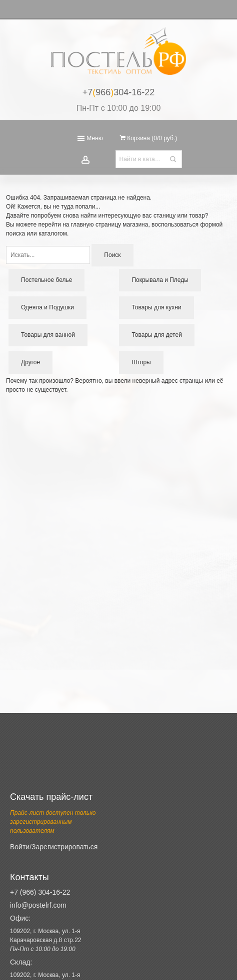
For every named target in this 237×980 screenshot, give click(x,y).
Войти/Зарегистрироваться (54, 847)
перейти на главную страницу (79, 225)
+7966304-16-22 (119, 92)
